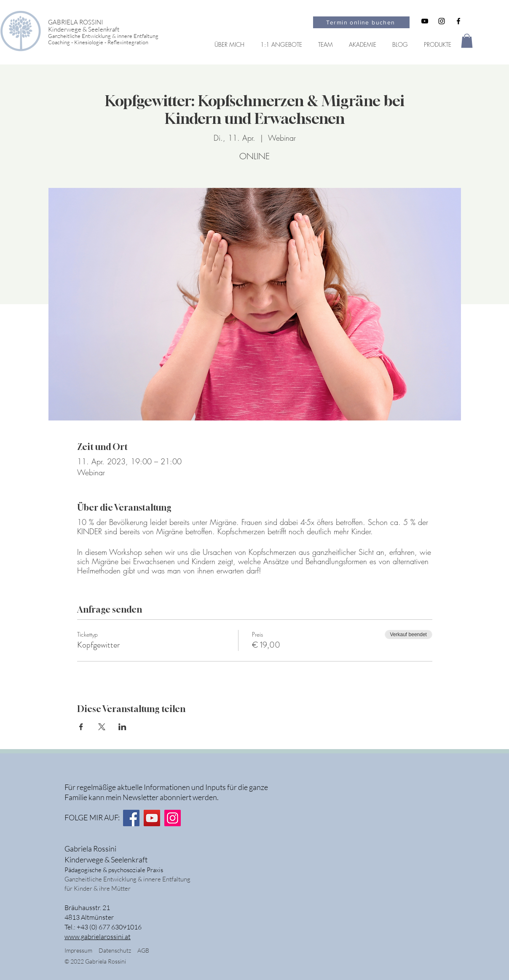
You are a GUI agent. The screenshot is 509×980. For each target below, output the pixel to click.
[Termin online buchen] (361, 22)
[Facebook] (131, 818)
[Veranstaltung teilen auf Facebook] (81, 727)
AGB (143, 950)
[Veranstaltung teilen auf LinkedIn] (122, 727)
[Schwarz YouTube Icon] (425, 21)
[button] (467, 41)
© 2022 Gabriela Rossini (96, 961)
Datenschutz (118, 950)
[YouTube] (152, 818)
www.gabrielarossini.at (98, 937)
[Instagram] (173, 818)
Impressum (78, 950)
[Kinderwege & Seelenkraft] (110, 29)
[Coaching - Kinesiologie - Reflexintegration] (110, 42)
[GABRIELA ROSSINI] (110, 22)
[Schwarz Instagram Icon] (442, 21)
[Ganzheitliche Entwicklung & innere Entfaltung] (110, 36)
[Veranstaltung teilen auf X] (102, 727)
